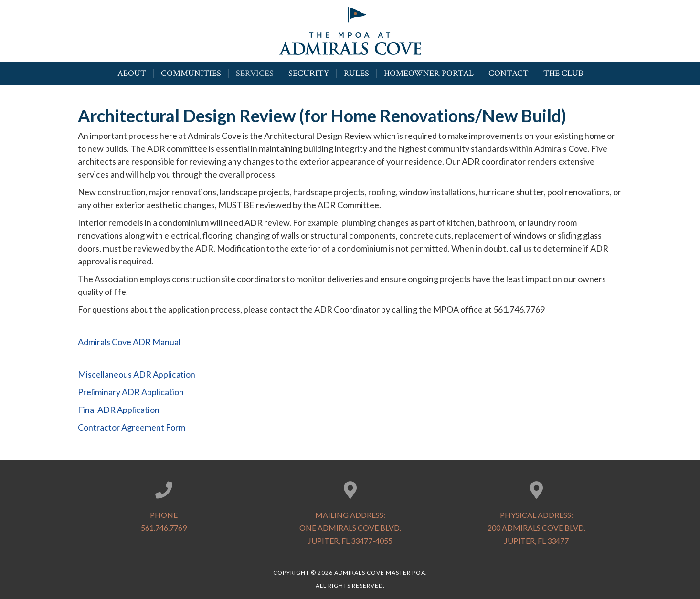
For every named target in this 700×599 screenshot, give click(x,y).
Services (255, 73)
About (132, 73)
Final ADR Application (119, 410)
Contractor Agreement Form (132, 427)
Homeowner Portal (429, 73)
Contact (509, 73)
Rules (356, 73)
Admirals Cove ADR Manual (129, 342)
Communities (191, 73)
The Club (563, 73)
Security (309, 73)
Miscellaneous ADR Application (137, 374)
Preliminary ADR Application (131, 392)
